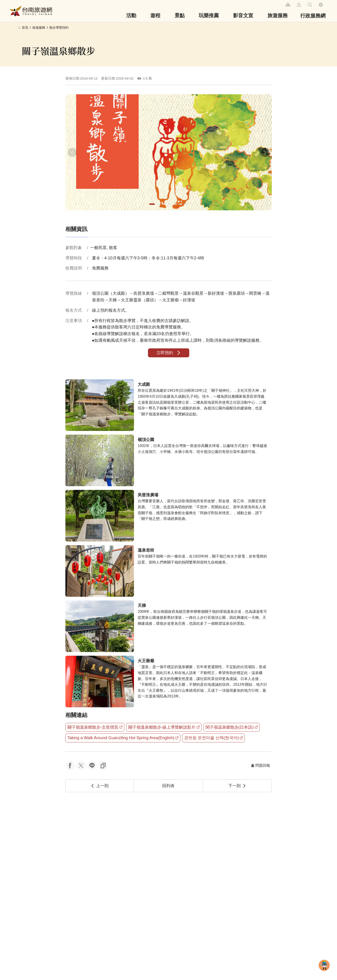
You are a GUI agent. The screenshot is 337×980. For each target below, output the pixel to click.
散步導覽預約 (59, 28)
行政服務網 (313, 16)
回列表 (168, 786)
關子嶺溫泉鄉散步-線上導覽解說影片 (164, 727)
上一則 (100, 786)
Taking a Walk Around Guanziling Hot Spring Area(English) (123, 738)
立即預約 (169, 353)
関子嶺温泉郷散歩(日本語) (232, 727)
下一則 (237, 786)
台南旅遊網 (31, 11)
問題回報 (260, 765)
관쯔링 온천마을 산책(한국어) (213, 738)
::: (280, 4)
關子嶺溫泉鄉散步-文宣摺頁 (95, 727)
